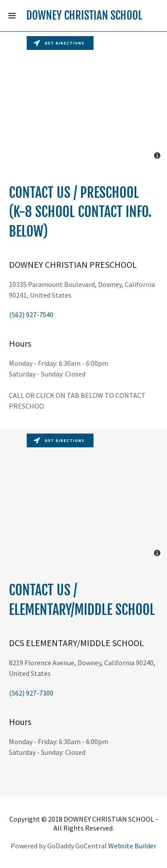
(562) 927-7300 (31, 693)
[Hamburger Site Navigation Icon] (12, 16)
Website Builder (132, 846)
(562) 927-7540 (31, 315)
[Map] (83, 98)
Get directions (59, 43)
